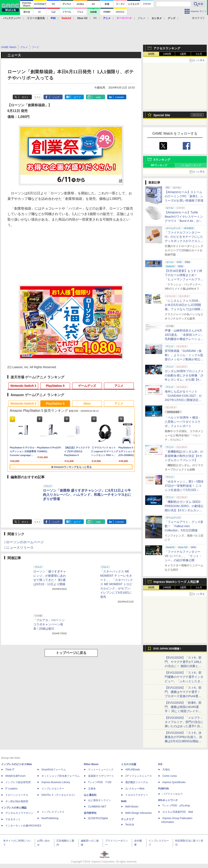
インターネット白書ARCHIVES (23, 826)
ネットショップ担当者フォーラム (60, 776)
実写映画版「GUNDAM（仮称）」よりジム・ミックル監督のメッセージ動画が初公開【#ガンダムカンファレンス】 (184, 359)
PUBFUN (163, 789)
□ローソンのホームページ (24, 542)
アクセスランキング (167, 48)
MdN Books (132, 807)
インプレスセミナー (53, 789)
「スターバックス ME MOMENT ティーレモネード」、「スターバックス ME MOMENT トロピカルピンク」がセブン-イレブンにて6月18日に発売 (117, 584)
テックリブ (127, 819)
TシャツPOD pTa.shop (176, 806)
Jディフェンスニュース (139, 776)
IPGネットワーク (168, 800)
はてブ (77, 97)
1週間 (183, 54)
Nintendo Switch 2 (23, 386)
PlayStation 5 (55, 386)
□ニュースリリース (19, 548)
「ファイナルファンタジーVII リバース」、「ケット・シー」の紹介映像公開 (183, 556)
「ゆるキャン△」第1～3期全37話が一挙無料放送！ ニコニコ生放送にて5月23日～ (184, 486)
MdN (124, 801)
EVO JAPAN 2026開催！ (168, 649)
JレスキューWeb (135, 789)
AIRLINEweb (133, 770)
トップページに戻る (71, 653)
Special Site (162, 115)
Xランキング (162, 160)
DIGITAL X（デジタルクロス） (59, 795)
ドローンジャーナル (17, 795)
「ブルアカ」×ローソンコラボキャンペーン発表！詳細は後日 (49, 624)
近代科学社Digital (98, 818)
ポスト (25, 97)
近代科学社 (90, 813)
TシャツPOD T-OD (100, 782)
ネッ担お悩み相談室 (17, 801)
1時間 (151, 54)
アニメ (119, 386)
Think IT (10, 770)
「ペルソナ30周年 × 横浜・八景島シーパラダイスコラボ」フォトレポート (183, 422)
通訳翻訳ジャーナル (137, 782)
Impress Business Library (56, 782)
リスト (37, 97)
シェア (56, 97)
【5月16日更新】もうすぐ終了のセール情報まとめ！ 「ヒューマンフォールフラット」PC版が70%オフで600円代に (184, 279)
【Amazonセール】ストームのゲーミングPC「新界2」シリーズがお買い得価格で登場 (184, 196)
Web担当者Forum (15, 776)
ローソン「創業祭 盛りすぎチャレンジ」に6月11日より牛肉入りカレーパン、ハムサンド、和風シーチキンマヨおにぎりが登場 (87, 495)
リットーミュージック (101, 770)
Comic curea (169, 776)
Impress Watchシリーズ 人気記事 (176, 582)
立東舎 (92, 789)
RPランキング (159, 165)
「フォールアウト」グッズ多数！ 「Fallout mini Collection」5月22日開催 (184, 526)
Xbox (87, 404)
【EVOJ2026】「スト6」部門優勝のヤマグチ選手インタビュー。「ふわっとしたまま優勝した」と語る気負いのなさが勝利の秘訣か (184, 681)
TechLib (130, 825)
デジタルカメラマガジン (19, 813)
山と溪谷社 (90, 795)
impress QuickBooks (174, 782)
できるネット (13, 819)
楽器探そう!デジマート (101, 776)
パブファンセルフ (173, 794)
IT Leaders (11, 789)
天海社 (166, 770)
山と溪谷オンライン (100, 800)
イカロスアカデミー (137, 795)
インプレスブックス (53, 812)
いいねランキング (191, 165)
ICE (160, 764)
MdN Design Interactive (138, 813)
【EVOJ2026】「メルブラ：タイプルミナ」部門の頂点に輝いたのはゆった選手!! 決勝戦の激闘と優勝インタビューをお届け (184, 726)
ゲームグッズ (87, 386)
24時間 (167, 54)
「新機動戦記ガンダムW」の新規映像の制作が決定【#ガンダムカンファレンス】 (184, 456)
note (98, 97)
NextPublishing (50, 818)
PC (95, 18)
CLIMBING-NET (97, 807)
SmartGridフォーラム (54, 770)
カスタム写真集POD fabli (178, 812)
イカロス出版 (129, 764)
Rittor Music (91, 764)
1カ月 (199, 54)
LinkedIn (120, 97)
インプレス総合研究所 (18, 782)
